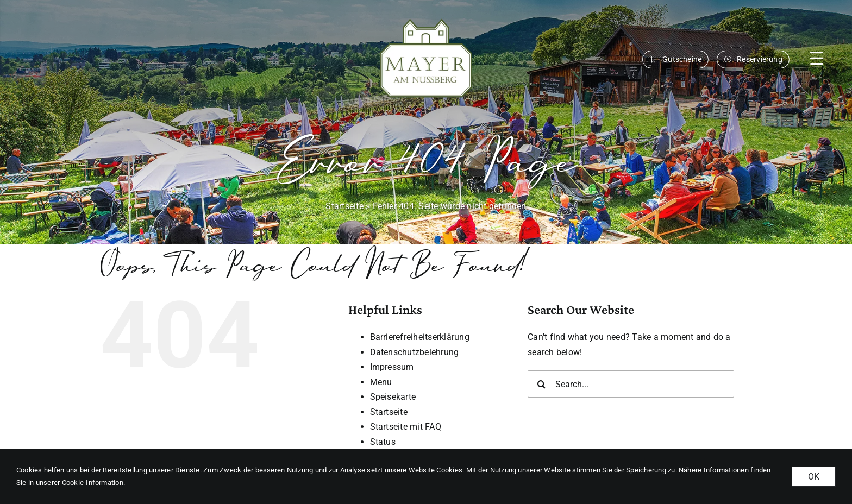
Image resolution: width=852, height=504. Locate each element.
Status (383, 442)
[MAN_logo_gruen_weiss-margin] (426, 16)
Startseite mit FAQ (406, 427)
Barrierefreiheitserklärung (420, 337)
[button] (817, 58)
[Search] (541, 384)
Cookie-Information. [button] (94, 483)
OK (814, 477)
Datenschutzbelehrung (415, 352)
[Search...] (631, 384)
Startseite (344, 206)
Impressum (392, 367)
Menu (381, 382)
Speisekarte (393, 397)
